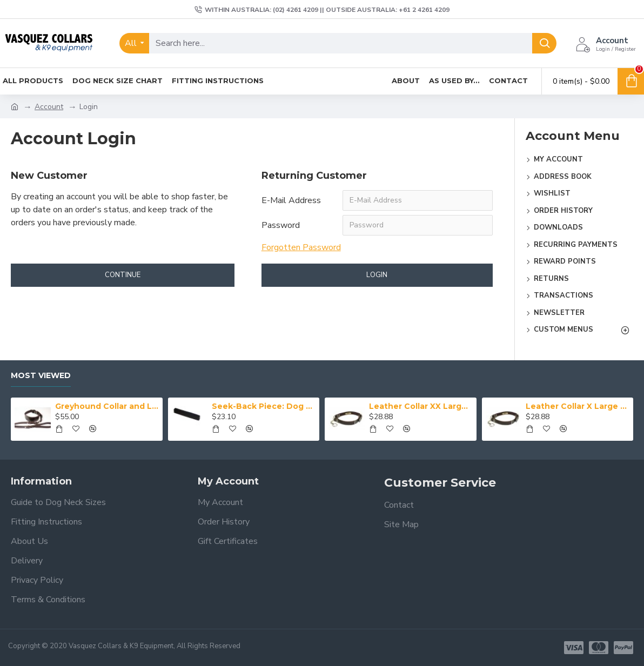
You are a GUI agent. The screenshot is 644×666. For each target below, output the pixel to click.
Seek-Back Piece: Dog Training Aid (264, 406)
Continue (123, 275)
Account (49, 107)
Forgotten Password (301, 247)
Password (281, 225)
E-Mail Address (291, 200)
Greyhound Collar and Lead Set (107, 406)
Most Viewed (41, 376)
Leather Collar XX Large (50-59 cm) (421, 406)
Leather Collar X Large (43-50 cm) (578, 406)
